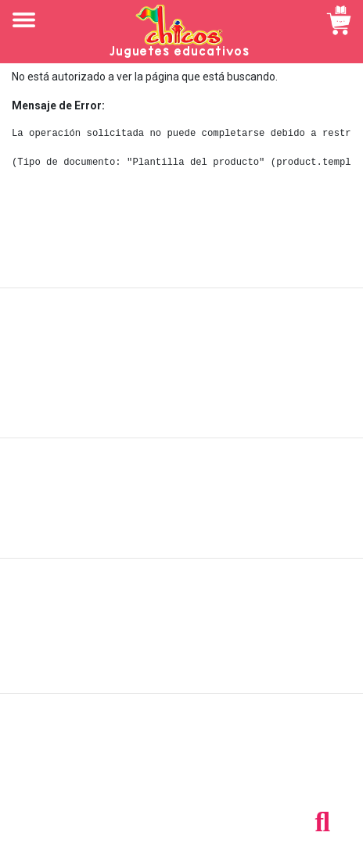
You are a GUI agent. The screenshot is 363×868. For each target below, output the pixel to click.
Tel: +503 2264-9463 (182, 778)
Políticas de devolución (181, 506)
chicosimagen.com (227, 847)
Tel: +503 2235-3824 (181, 761)
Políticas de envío (182, 489)
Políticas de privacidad (182, 523)
